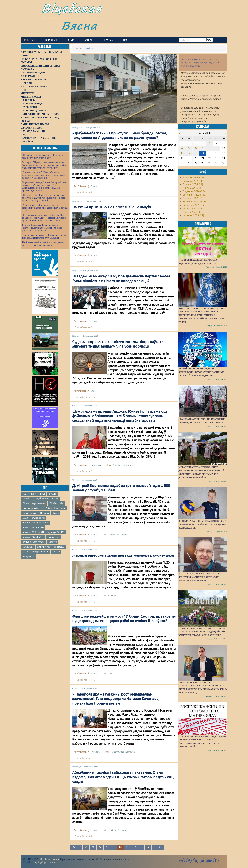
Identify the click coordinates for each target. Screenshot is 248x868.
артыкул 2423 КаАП (33, 537)
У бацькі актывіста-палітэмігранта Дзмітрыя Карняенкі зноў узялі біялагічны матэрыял (202, 577)
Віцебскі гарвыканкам (34, 503)
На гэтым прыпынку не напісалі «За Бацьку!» (112, 207)
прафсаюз (59, 547)
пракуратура (44, 547)
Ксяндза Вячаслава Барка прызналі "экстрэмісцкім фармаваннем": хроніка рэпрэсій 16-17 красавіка (42, 228)
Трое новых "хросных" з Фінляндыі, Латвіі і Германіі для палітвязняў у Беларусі (45, 236)
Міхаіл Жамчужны (56, 508)
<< (74, 847)
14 (203, 153)
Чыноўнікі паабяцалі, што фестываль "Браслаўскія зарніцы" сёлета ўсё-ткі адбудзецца (201, 372)
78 (107, 847)
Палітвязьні (97, 465)
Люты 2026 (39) (192, 188)
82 (134, 847)
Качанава (130, 752)
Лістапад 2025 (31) (194, 198)
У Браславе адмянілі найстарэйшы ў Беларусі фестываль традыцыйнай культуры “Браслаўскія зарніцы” (203, 632)
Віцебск (27, 499)
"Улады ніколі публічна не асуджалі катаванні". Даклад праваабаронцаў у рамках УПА (45, 208)
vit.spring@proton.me (43, 862)
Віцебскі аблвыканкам (46, 499)
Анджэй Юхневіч (122, 465)
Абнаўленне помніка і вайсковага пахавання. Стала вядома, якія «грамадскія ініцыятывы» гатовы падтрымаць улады (124, 777)
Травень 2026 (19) (193, 178)
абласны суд (38, 518)
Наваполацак (29, 513)
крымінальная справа (34, 542)
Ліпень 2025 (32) (192, 212)
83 (141, 847)
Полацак (45, 513)
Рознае (94, 186)
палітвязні (28, 547)
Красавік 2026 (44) (193, 181)
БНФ (33, 494)
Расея (56, 513)
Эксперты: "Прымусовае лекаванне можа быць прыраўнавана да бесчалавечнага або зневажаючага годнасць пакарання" (44, 165)
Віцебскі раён (56, 503)
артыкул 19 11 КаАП (33, 527)
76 (93, 847)
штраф (56, 552)
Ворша (52, 494)
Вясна (81, 27)
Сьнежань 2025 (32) (194, 195)
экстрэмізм (28, 556)
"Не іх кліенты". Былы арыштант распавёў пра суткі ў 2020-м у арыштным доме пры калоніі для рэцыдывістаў (44, 198)
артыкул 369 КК (56, 532)
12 (189, 153)
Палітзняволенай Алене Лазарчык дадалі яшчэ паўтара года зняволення (43, 244)
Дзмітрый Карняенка (118, 535)
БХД (42, 494)
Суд (92, 391)
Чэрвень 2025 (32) (193, 215)
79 (114, 847)
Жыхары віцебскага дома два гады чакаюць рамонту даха (123, 556)
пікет (25, 552)
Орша (111, 674)
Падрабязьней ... (85, 193)
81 (127, 847)
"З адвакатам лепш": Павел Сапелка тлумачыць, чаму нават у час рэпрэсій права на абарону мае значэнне (45, 175)
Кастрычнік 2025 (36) (195, 202)
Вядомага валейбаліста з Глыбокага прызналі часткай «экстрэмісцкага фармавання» (202, 524)
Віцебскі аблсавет (117, 830)
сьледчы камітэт (40, 552)
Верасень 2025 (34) (194, 205)
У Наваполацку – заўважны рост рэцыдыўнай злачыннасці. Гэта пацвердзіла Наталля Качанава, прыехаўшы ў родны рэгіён (116, 699)
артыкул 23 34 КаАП (33, 532)
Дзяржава (95, 752)
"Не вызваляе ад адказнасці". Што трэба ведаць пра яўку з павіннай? (43, 157)
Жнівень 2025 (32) (193, 209)
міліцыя (53, 542)
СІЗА (25, 518)
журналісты (53, 537)
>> (161, 847)
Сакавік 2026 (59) (193, 185)
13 (196, 153)
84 (148, 847)
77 (100, 847)
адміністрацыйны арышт (35, 523)
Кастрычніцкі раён (32, 508)
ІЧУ (25, 494)
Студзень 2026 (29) (194, 191)
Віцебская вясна (49, 859)
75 (86, 847)
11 (182, 153)
